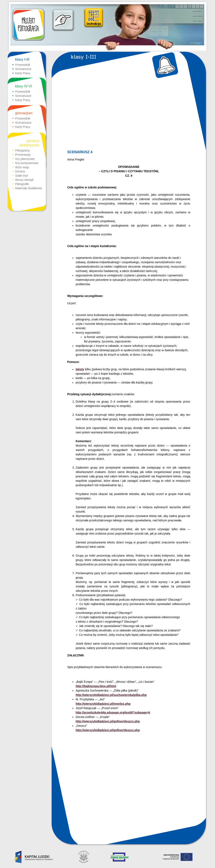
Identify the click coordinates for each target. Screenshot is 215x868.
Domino (20, 171)
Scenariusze (23, 69)
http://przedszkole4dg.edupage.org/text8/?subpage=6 (113, 713)
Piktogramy (22, 150)
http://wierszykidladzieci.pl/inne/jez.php (103, 704)
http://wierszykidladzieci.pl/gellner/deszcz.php (108, 721)
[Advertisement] (128, 114)
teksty (80, 369)
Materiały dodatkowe (29, 188)
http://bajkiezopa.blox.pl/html (96, 686)
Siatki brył (22, 176)
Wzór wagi (22, 167)
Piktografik (22, 184)
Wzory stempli (24, 180)
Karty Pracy (23, 73)
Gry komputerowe (27, 163)
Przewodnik (23, 65)
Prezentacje (23, 155)
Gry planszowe (25, 159)
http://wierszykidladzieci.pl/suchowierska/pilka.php (111, 695)
